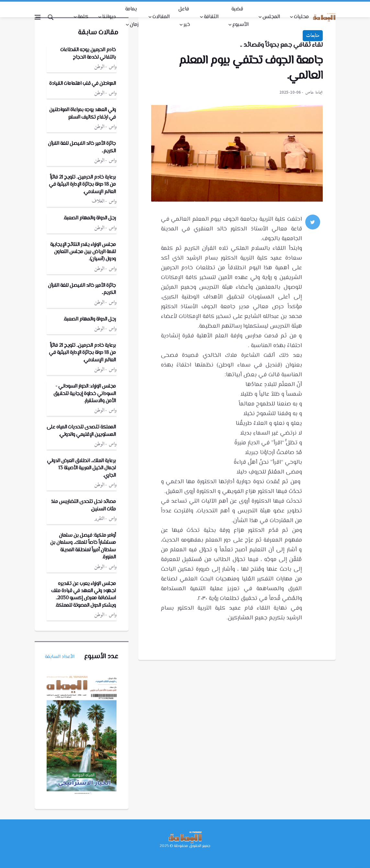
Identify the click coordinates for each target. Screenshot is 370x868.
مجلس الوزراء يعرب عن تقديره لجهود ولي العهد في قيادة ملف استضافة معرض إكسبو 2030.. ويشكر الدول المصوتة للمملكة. (84, 595)
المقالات (161, 17)
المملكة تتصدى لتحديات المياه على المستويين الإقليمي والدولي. (81, 431)
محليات (301, 17)
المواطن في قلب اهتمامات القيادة (83, 84)
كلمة (83, 17)
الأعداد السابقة (60, 657)
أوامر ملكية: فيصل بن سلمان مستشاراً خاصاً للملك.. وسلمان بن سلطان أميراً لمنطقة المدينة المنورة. (83, 546)
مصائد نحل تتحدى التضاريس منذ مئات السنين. (83, 505)
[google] (313, 240)
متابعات (313, 36)
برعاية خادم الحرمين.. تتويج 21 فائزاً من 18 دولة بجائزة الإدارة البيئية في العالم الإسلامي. (82, 185)
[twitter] (313, 222)
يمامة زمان (132, 17)
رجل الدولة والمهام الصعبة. (90, 218)
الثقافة (211, 17)
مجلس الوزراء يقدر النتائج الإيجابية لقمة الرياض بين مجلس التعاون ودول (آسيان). (83, 252)
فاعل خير (184, 17)
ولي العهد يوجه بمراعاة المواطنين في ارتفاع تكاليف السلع (83, 114)
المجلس (271, 17)
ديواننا (109, 17)
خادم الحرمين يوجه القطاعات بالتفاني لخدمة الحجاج (88, 54)
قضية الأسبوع (240, 17)
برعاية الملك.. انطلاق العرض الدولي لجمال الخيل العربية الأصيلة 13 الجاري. (81, 468)
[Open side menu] (38, 17)
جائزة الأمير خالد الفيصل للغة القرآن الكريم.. (82, 147)
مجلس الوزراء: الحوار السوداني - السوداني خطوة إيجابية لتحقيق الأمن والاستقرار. (85, 394)
